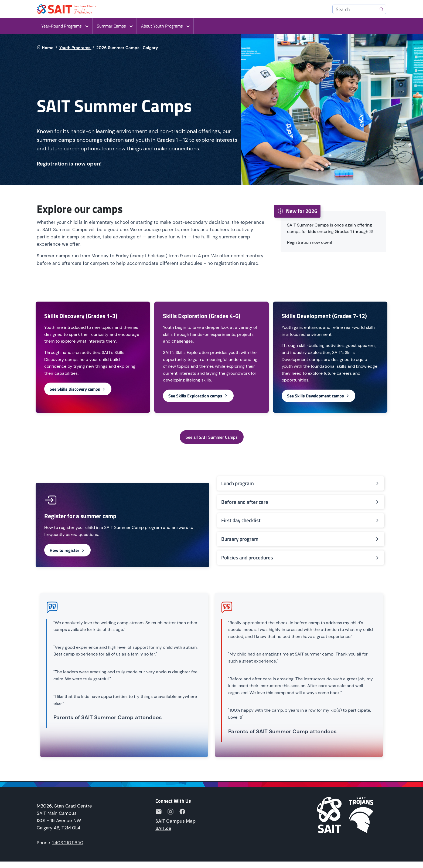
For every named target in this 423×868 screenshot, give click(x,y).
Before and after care (301, 502)
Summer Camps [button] (111, 26)
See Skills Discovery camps (78, 389)
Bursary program (301, 539)
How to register (67, 550)
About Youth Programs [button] (162, 26)
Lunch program (301, 483)
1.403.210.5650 (68, 843)
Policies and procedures (301, 557)
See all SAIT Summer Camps (212, 437)
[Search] (359, 9)
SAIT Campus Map (175, 821)
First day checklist (301, 520)
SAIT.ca (163, 828)
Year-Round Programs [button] (61, 26)
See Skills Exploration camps (198, 396)
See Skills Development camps (318, 396)
